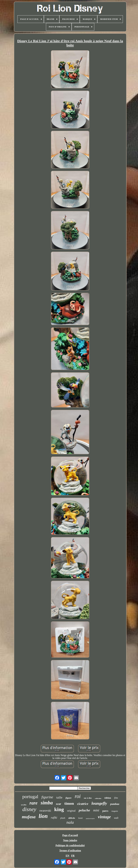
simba (47, 803)
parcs (105, 811)
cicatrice (83, 804)
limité (80, 818)
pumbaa (115, 804)
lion (43, 816)
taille (59, 797)
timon (69, 803)
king (59, 809)
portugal (30, 796)
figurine (47, 797)
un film (24, 805)
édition (108, 798)
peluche (84, 810)
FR (73, 856)
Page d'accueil (70, 835)
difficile (72, 818)
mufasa (29, 817)
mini (96, 810)
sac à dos (88, 798)
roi (78, 796)
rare (34, 803)
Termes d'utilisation (70, 851)
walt (116, 818)
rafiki (54, 818)
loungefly (99, 803)
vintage (104, 817)
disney (29, 809)
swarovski (45, 811)
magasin (115, 811)
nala (70, 822)
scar (59, 804)
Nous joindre (70, 840)
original (71, 811)
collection (98, 798)
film (116, 798)
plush (63, 818)
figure (69, 798)
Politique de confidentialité (70, 845)
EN (67, 856)
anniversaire (90, 818)
